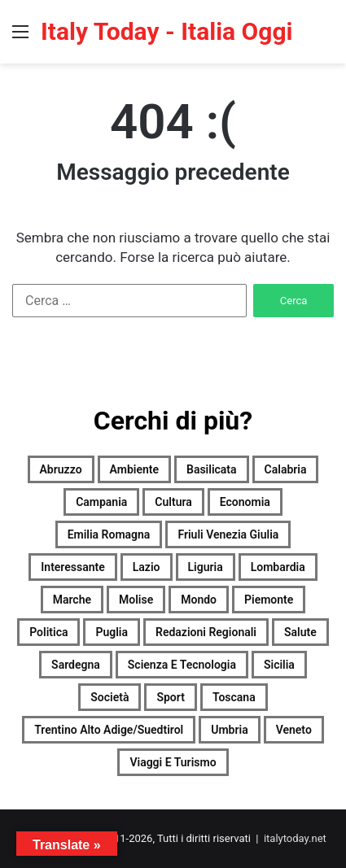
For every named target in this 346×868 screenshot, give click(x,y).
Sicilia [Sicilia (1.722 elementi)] (279, 665)
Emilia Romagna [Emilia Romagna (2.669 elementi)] (109, 534)
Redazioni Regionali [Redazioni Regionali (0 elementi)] (206, 632)
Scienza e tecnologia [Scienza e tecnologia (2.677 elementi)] (182, 665)
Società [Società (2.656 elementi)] (109, 697)
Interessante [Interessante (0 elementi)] (73, 567)
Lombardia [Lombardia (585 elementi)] (278, 567)
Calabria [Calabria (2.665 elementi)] (286, 469)
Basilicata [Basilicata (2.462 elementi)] (212, 469)
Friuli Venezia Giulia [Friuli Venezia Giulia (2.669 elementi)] (228, 534)
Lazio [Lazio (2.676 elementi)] (147, 567)
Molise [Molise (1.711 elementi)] (136, 600)
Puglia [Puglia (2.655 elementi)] (112, 632)
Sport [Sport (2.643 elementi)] (170, 697)
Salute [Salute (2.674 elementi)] (300, 632)
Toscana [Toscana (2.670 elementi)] (234, 697)
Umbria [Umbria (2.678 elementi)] (229, 730)
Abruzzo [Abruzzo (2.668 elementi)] (61, 469)
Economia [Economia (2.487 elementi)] (245, 502)
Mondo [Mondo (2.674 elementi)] (199, 600)
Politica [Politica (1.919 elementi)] (48, 632)
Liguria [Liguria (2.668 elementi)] (206, 567)
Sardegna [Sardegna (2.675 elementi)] (76, 665)
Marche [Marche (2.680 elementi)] (72, 600)
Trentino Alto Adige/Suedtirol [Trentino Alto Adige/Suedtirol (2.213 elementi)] (109, 730)
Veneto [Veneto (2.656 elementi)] (294, 730)
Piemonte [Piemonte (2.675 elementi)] (269, 600)
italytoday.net (295, 838)
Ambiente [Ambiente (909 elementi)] (134, 469)
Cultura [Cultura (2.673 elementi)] (173, 502)
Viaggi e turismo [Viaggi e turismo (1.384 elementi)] (173, 762)
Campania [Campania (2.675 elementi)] (101, 502)
